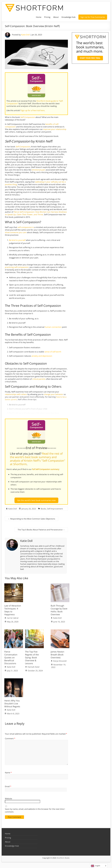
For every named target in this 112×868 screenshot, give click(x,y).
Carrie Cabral (13, 617)
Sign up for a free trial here (33, 110)
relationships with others (16, 394)
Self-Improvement (55, 508)
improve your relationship (55, 129)
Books (43, 508)
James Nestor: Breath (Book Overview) (58, 654)
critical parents (39, 379)
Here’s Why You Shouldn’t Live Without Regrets (12, 702)
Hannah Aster (34, 666)
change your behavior (54, 394)
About (56, 17)
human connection (53, 327)
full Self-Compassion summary (46, 469)
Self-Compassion (28, 117)
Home (39, 17)
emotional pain (39, 170)
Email (8, 785)
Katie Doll (25, 35)
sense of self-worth (53, 352)
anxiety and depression (42, 356)
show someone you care (16, 232)
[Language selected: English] (98, 866)
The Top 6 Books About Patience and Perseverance (41, 529)
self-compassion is (26, 227)
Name (8, 772)
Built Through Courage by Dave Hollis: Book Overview (59, 609)
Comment (10, 738)
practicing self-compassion (17, 267)
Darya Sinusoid (60, 660)
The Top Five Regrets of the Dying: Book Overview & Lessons (32, 657)
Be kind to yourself (17, 240)
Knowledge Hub (69, 17)
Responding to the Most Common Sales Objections (32, 518)
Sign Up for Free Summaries (93, 17)
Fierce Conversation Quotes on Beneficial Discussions (11, 657)
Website (8, 798)
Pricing (47, 17)
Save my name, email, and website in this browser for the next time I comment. (35, 809)
